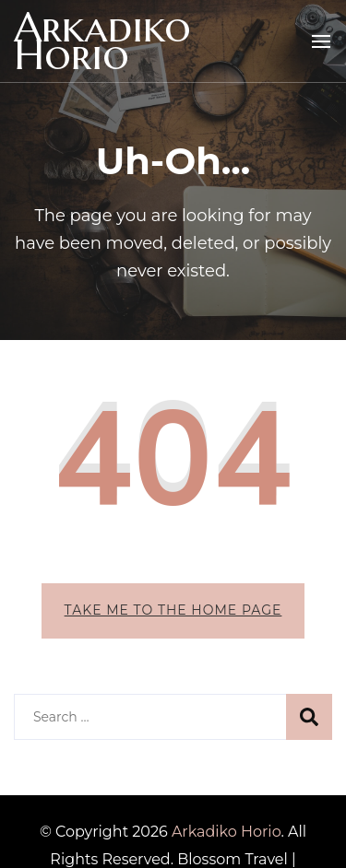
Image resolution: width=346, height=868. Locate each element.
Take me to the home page (173, 610)
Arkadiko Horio (102, 41)
